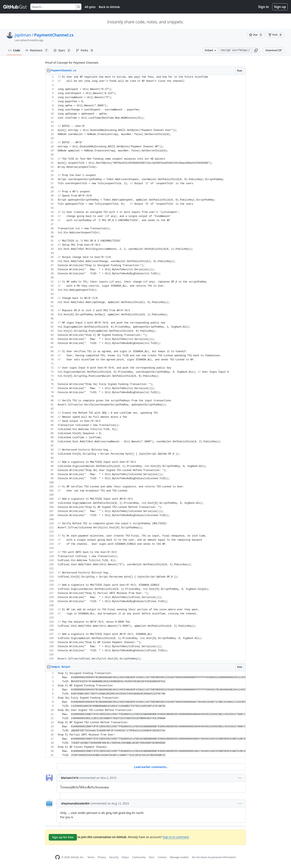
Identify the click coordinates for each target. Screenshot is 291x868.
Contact (162, 857)
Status (125, 857)
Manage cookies (179, 857)
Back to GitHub (109, 7)
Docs (152, 857)
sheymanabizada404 (75, 803)
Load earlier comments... (151, 767)
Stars (62, 50)
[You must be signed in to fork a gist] (275, 35)
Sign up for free (63, 837)
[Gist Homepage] (15, 7)
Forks (85, 50)
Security (114, 857)
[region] (145, 368)
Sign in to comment (176, 837)
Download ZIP (274, 50)
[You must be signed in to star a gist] (256, 35)
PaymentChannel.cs (54, 35)
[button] (256, 50)
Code (14, 50)
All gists (90, 7)
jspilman (23, 35)
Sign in (264, 7)
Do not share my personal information (214, 857)
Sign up (280, 7)
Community (139, 857)
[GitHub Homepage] (58, 857)
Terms (91, 857)
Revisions (37, 50)
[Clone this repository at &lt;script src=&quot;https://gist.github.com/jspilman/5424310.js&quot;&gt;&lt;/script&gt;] (235, 50)
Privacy (102, 857)
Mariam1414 (70, 778)
